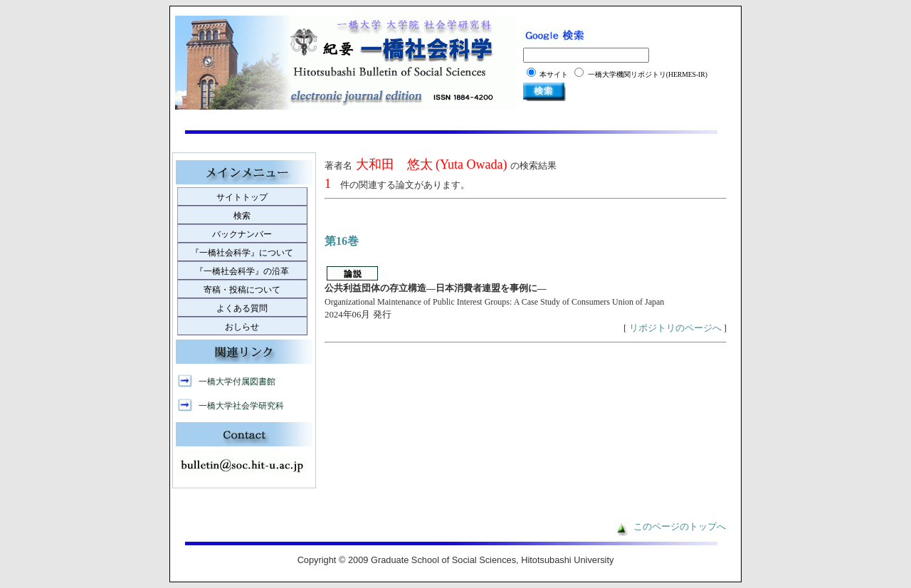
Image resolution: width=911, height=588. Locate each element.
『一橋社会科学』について (242, 253)
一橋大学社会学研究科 (241, 406)
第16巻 (342, 241)
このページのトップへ (680, 527)
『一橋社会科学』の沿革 (242, 271)
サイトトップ (242, 197)
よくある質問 (242, 308)
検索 (242, 216)
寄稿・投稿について (242, 290)
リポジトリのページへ (675, 328)
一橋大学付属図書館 (237, 382)
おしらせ (242, 327)
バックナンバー (242, 234)
